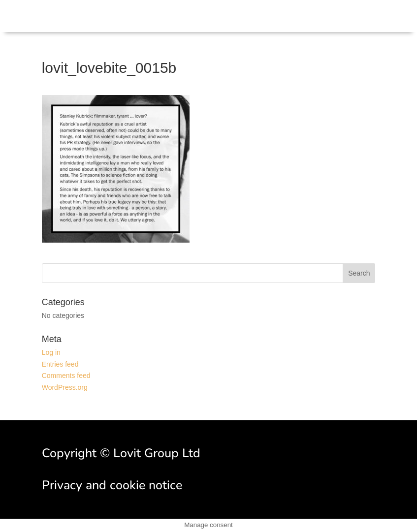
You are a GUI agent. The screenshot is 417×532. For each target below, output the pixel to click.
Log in (51, 352)
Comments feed (66, 376)
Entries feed (60, 364)
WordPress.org (65, 387)
